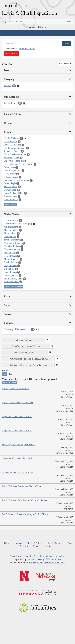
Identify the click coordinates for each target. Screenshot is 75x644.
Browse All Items (27, 48)
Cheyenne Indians (12, 249)
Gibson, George (11, 177)
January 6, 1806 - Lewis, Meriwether (19, 444)
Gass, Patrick (10, 174)
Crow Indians (10, 237)
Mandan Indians (11, 230)
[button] (47, 340)
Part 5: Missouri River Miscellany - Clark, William (25, 514)
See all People (10, 204)
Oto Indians (9, 269)
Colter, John (9, 167)
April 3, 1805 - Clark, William (16, 389)
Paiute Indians (10, 272)
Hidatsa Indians (11, 220)
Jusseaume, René (12, 158)
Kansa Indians (10, 256)
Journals (8, 86)
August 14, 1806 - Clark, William (17, 417)
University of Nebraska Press (17, 329)
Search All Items (9, 382)
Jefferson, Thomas (12, 151)
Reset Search (11, 54)
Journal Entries (11, 103)
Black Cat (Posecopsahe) (15, 154)
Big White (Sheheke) (13, 161)
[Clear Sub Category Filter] (24, 103)
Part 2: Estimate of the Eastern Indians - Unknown (25, 500)
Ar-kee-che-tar (11, 196)
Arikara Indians (11, 200)
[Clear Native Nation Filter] (34, 224)
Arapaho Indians (11, 282)
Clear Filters (65, 63)
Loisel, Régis (10, 183)
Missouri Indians (12, 259)
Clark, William (11, 141)
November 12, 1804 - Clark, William (18, 458)
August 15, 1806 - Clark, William (17, 430)
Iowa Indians (10, 253)
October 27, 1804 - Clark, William (17, 472)
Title (5, 374)
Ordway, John (10, 190)
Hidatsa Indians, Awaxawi (16, 224)
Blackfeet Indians (12, 246)
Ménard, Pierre (11, 187)
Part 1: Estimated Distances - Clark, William (22, 486)
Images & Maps (55, 543)
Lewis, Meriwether (12, 145)
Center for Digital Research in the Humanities (44, 556)
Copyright (48, 546)
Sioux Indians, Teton (13, 278)
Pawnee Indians (11, 275)
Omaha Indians (11, 262)
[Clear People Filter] (26, 138)
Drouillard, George (12, 170)
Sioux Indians (10, 233)
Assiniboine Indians (13, 243)
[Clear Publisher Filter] (37, 330)
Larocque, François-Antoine (17, 180)
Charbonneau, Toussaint (15, 148)
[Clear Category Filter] (18, 86)
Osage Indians (10, 266)
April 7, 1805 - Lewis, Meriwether (17, 403)
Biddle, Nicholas (11, 138)
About (36, 546)
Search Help (11, 49)
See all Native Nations (14, 287)
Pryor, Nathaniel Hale (14, 193)
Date (10, 374)
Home (7, 543)
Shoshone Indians (12, 240)
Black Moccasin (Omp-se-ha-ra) (18, 164)
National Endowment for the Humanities (47, 563)
